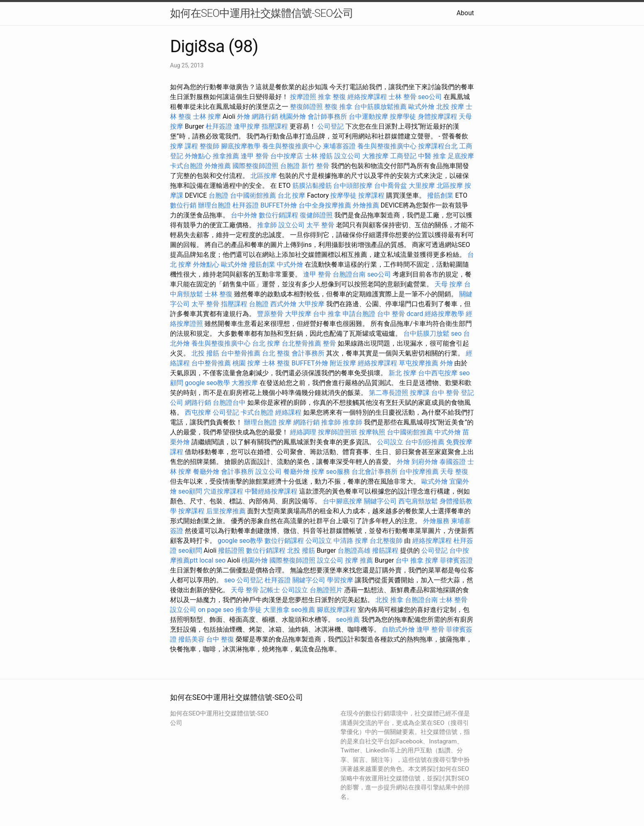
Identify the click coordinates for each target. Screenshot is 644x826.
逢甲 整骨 (255, 156)
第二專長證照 (389, 393)
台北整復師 (386, 541)
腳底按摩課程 (336, 610)
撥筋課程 (385, 550)
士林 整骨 (402, 97)
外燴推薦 (218, 166)
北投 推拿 (389, 600)
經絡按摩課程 (367, 97)
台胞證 (290, 166)
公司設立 (390, 442)
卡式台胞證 (186, 166)
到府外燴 (425, 462)
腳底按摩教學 (241, 146)
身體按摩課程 (437, 117)
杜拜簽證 (219, 126)
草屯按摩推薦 (419, 363)
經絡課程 (288, 412)
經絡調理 (303, 432)
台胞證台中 (229, 403)
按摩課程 (371, 195)
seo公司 (430, 97)
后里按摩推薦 (226, 511)
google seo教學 (207, 383)
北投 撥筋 (205, 353)
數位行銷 (183, 205)
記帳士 (270, 590)
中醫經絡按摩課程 (271, 491)
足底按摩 (461, 156)
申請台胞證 (359, 314)
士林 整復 (218, 294)
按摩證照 (303, 97)
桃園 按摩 (246, 363)
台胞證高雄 (354, 550)
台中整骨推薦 (241, 353)
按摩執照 (372, 432)
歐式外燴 (421, 107)
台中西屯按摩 (438, 373)
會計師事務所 (327, 117)
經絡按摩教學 (444, 314)
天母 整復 (454, 472)
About (465, 13)
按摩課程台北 (438, 146)
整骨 (329, 343)
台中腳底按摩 (343, 501)
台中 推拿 (327, 314)
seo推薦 (303, 610)
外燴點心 (198, 156)
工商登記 (403, 156)
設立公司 (347, 156)
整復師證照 (306, 107)
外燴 (244, 117)
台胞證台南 (349, 274)
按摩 (285, 422)
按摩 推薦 (359, 560)
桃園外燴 (293, 117)
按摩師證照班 (338, 432)
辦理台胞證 (214, 205)
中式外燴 (290, 264)
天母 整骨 (245, 590)
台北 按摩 (292, 195)
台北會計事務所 (375, 472)
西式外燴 (283, 304)
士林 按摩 (207, 117)
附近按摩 (343, 363)
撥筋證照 (231, 550)
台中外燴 (244, 215)
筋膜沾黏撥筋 (312, 186)
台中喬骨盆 (391, 186)
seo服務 (338, 472)
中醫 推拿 (432, 156)
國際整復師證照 (255, 166)
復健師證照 (316, 215)
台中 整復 (220, 639)
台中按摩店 (287, 156)
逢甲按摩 (247, 126)
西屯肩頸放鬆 (418, 501)
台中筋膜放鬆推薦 (380, 107)
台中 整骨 (445, 393)
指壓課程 (275, 126)
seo (456, 333)
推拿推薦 (226, 156)
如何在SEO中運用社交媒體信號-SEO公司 (262, 13)
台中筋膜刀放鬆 (426, 333)
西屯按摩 (198, 412)
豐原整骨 (270, 314)
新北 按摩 (402, 373)
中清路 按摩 (351, 541)
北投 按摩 (450, 107)
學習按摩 (340, 580)
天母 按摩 (448, 284)
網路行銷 (265, 117)
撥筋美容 (191, 639)
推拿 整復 (332, 97)
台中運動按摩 (368, 117)
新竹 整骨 (315, 166)
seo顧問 (190, 491)
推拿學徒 (248, 610)
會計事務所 (308, 353)
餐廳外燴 (206, 472)
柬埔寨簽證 (339, 146)
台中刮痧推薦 (425, 442)
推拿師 (267, 225)
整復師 (209, 146)
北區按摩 (264, 176)
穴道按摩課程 (223, 491)
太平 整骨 (320, 225)
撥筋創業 (440, 195)
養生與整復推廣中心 (292, 146)
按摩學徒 (403, 117)
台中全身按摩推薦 (325, 205)
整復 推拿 (338, 107)
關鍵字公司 (380, 501)
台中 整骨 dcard (400, 314)
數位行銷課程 (278, 215)
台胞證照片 (326, 590)
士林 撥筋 (319, 156)
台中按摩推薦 (419, 472)
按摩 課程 (184, 146)
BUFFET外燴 (279, 205)
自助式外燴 (398, 629)
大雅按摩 (375, 156)
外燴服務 (436, 521)
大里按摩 (422, 186)
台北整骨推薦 (301, 343)
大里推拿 (276, 610)
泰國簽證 (453, 462)
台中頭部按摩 (353, 186)
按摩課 (420, 393)
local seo (212, 560)
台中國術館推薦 (253, 195)
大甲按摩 (311, 304)
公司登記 (331, 126)
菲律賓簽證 (456, 560)
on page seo (216, 610)
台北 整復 (276, 353)
